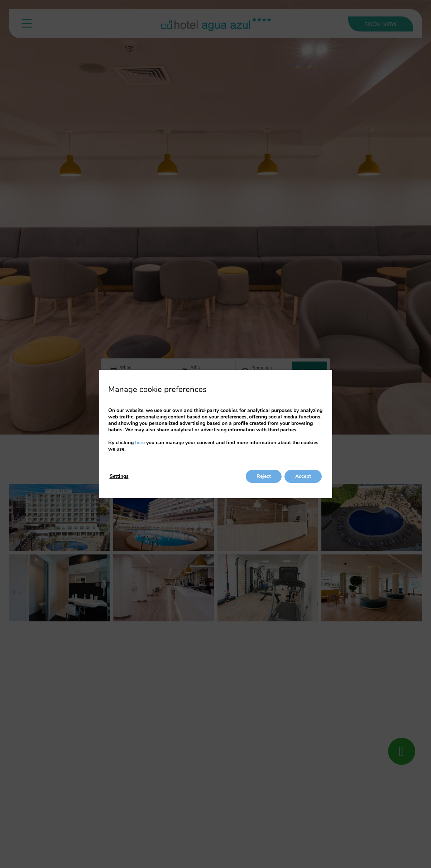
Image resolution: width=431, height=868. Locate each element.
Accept (303, 476)
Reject (264, 476)
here (140, 443)
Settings (119, 476)
